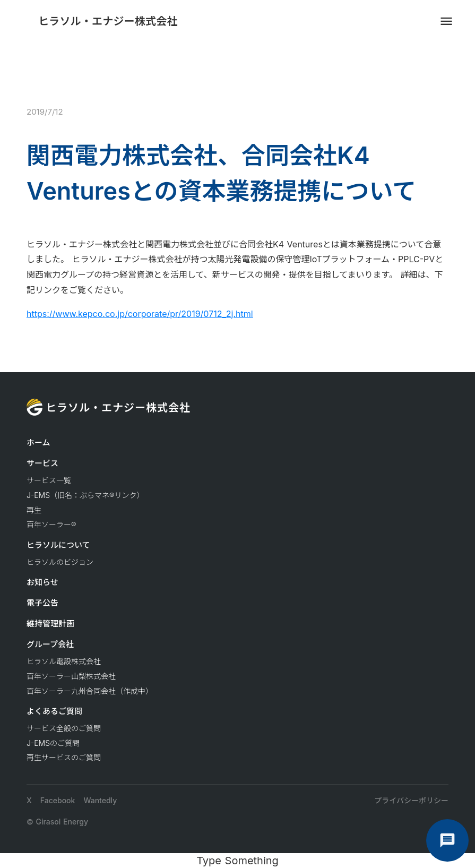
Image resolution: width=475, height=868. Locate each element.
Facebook (58, 800)
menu (446, 21)
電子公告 (42, 603)
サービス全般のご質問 (64, 728)
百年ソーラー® (51, 524)
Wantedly (100, 800)
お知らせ (42, 582)
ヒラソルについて (58, 545)
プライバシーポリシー (411, 800)
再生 (34, 510)
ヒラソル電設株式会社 (64, 661)
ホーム (38, 442)
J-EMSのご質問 (53, 743)
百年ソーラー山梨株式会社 (71, 676)
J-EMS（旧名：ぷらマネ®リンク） (85, 495)
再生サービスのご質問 (64, 757)
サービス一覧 (49, 480)
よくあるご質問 (54, 711)
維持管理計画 (50, 624)
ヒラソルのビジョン (60, 562)
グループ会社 (50, 644)
